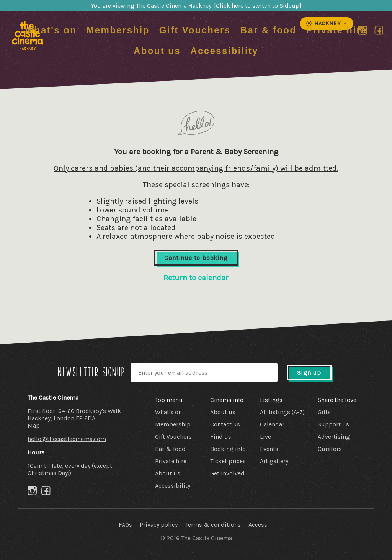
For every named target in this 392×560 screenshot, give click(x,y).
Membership (118, 30)
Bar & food (269, 30)
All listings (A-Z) (282, 412)
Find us (221, 437)
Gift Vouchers (195, 30)
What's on (51, 30)
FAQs (125, 525)
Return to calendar (196, 278)
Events (269, 449)
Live (265, 437)
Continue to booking (196, 258)
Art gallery (274, 461)
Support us (333, 424)
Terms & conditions (213, 525)
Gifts (324, 412)
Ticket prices (228, 461)
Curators (330, 449)
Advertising (334, 437)
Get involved (227, 473)
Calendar (272, 424)
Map (34, 425)
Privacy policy (159, 525)
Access (258, 525)
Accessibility (224, 51)
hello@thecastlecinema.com (67, 439)
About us (157, 51)
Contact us (225, 424)
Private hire (336, 30)
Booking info (228, 449)
